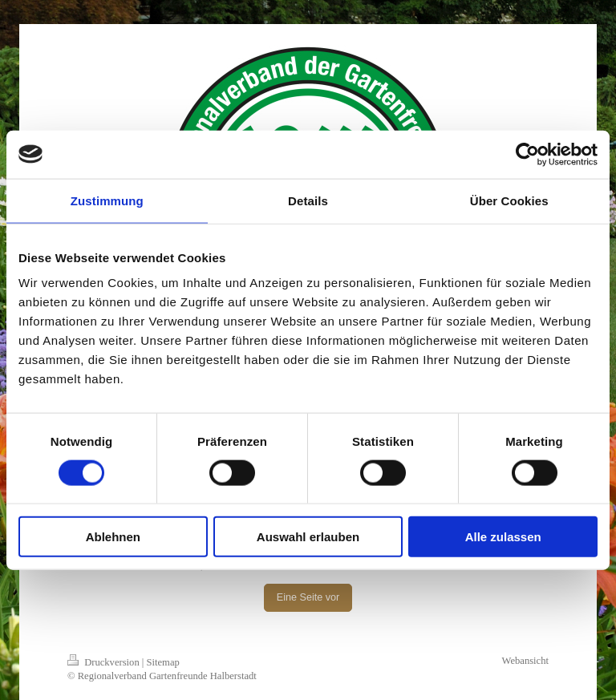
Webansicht (525, 661)
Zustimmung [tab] (107, 200)
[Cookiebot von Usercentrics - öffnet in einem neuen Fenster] (527, 154)
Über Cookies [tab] (509, 200)
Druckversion (105, 662)
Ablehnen (113, 537)
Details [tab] (308, 200)
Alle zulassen (503, 537)
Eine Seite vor (308, 597)
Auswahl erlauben (308, 537)
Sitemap (163, 662)
